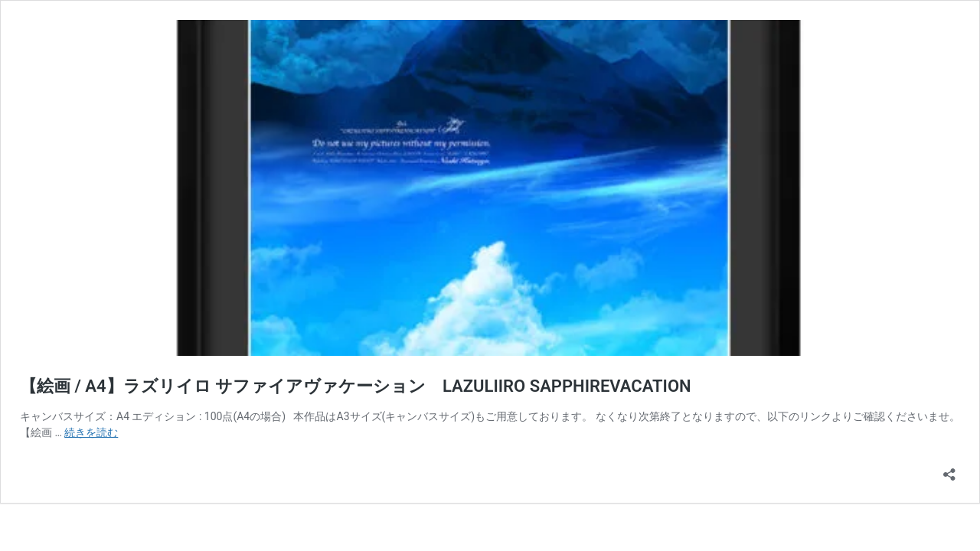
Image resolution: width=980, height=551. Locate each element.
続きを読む (91, 432)
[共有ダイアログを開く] (949, 469)
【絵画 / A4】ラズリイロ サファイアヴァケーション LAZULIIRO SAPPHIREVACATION (356, 386)
